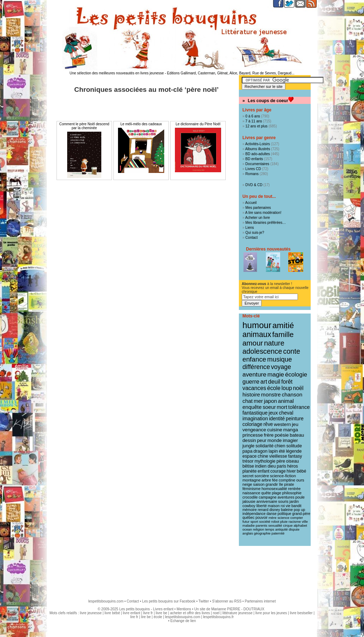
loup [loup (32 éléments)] (287, 388)
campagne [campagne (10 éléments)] (268, 497)
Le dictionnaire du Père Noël (198, 124)
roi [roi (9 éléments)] (283, 506)
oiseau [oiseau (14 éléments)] (293, 461)
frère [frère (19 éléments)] (269, 435)
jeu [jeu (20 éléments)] (295, 424)
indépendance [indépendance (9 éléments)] (254, 514)
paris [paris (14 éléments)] (281, 466)
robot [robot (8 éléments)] (275, 522)
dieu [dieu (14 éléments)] (272, 466)
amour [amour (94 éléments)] (253, 343)
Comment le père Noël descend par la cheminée (84, 126)
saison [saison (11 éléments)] (259, 484)
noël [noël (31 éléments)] (298, 388)
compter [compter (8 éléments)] (297, 518)
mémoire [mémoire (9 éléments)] (250, 510)
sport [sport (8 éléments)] (254, 522)
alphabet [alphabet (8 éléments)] (300, 525)
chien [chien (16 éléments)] (280, 446)
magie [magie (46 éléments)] (276, 374)
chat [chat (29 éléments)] (248, 401)
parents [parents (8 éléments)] (261, 525)
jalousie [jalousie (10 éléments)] (249, 501)
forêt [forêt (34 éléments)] (287, 382)
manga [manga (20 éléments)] (291, 430)
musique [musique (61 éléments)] (280, 359)
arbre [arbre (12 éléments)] (266, 480)
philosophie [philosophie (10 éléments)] (292, 493)
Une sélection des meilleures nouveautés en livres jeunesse (117, 73)
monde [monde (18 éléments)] (274, 440)
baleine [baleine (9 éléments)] (287, 510)
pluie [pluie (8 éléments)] (284, 522)
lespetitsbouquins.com (106, 601)
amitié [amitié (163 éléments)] (283, 325)
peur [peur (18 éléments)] (262, 440)
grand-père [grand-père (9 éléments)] (301, 514)
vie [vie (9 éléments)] (288, 506)
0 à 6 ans (253, 116)
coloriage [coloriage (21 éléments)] (252, 424)
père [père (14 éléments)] (281, 461)
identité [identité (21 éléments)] (277, 418)
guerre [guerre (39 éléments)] (251, 381)
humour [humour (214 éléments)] (257, 325)
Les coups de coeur (268, 101)
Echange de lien (183, 621)
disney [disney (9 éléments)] (275, 510)
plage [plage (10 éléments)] (277, 493)
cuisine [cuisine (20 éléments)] (274, 430)
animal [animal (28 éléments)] (286, 401)
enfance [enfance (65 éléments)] (254, 359)
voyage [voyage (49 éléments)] (281, 367)
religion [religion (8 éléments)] (259, 529)
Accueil (251, 203)
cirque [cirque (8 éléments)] (288, 525)
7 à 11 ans (254, 121)
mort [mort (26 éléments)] (282, 407)
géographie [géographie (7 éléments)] (262, 533)
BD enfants (254, 159)
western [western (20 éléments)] (283, 424)
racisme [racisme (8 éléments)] (295, 522)
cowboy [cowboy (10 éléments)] (249, 506)
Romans (252, 174)
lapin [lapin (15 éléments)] (273, 451)
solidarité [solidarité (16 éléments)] (265, 446)
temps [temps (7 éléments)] (270, 530)
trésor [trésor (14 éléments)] (248, 461)
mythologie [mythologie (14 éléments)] (265, 461)
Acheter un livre (258, 218)
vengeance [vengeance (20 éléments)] (254, 430)
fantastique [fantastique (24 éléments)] (255, 413)
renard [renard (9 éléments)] (263, 510)
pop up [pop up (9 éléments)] (300, 510)
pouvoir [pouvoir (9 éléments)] (262, 518)
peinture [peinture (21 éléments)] (295, 418)
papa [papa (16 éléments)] (247, 451)
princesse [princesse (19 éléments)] (253, 435)
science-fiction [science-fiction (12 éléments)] (283, 476)
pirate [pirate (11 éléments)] (289, 484)
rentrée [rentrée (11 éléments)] (294, 489)
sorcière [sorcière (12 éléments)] (262, 476)
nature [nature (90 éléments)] (274, 343)
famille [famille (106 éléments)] (283, 334)
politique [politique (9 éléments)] (285, 514)
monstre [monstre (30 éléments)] (271, 394)
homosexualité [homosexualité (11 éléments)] (274, 489)
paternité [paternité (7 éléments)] (278, 533)
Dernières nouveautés (268, 249)
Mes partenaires (258, 208)
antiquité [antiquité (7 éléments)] (281, 530)
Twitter (204, 601)
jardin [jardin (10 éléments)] (294, 501)
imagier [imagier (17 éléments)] (290, 440)
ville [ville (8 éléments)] (305, 522)
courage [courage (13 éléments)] (278, 471)
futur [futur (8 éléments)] (246, 522)
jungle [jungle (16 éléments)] (248, 446)
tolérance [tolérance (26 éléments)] (299, 407)
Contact (251, 238)
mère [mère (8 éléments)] (272, 518)
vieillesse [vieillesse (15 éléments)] (278, 456)
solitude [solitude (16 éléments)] (294, 446)
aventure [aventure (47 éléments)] (254, 374)
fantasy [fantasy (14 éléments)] (295, 456)
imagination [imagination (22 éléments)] (255, 418)
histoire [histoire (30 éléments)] (251, 394)
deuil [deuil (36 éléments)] (274, 381)
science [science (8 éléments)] (283, 518)
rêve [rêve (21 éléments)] (268, 424)
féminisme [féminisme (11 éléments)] (251, 489)
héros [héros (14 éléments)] (293, 466)
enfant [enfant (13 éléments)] (264, 471)
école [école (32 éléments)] (274, 388)
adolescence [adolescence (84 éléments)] (262, 351)
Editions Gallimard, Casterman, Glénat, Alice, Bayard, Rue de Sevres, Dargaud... (231, 73)
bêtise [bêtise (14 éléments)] (248, 466)
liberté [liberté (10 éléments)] (261, 506)
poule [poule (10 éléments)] (300, 497)
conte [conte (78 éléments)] (291, 351)
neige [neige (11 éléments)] (247, 484)
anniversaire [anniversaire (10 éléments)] (267, 501)
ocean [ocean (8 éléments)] (247, 529)
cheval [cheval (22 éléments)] (286, 413)
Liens (250, 228)
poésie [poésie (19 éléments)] (282, 435)
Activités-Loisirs (258, 144)
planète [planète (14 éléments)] (250, 471)
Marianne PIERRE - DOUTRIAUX (238, 609)
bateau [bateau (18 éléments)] (297, 435)
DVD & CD (254, 185)
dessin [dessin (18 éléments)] (249, 440)
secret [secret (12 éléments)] (248, 476)
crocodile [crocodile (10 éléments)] (250, 497)
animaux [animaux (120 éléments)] (257, 335)
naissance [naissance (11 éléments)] (251, 493)
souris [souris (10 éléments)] (283, 501)
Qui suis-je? (255, 233)
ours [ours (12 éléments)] (300, 480)
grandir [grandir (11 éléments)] (272, 484)
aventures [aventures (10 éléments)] (286, 497)
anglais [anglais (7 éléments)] (248, 533)
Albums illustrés (258, 149)
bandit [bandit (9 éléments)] (296, 506)
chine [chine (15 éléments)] (263, 456)
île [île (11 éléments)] (281, 484)
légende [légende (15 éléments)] (294, 451)
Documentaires (257, 164)
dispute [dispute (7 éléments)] (294, 530)
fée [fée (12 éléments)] (275, 480)
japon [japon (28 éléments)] (270, 401)
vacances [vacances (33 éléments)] (254, 388)
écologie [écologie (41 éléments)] (296, 375)
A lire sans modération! (263, 213)
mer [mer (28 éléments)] (258, 401)
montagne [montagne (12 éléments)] (251, 480)
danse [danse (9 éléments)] (272, 514)
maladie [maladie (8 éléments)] (248, 525)
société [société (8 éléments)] (265, 522)
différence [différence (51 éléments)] (256, 367)
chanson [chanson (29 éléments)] (292, 394)
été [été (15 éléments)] (282, 451)
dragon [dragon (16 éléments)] (261, 451)
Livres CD (253, 169)
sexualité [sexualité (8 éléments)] (275, 525)
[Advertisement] (182, 569)
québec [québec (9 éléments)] (248, 518)
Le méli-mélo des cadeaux (141, 124)
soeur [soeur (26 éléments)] (269, 407)
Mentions (184, 609)
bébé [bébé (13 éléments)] (301, 471)
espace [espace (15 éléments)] (250, 456)
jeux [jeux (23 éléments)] (273, 413)
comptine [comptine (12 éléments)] (287, 480)
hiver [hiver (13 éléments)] (291, 471)
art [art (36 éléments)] (264, 381)
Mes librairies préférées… (266, 223)
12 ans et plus (256, 126)
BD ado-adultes (258, 154)
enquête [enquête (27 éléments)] (252, 407)
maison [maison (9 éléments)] (274, 506)
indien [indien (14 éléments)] (261, 466)
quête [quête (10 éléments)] (266, 493)
